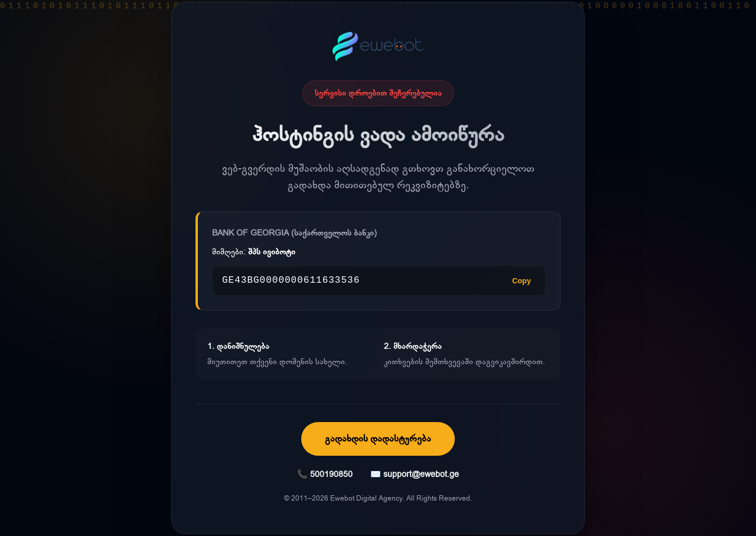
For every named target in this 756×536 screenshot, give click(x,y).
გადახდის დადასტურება (378, 439)
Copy (522, 281)
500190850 (331, 474)
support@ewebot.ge (421, 474)
